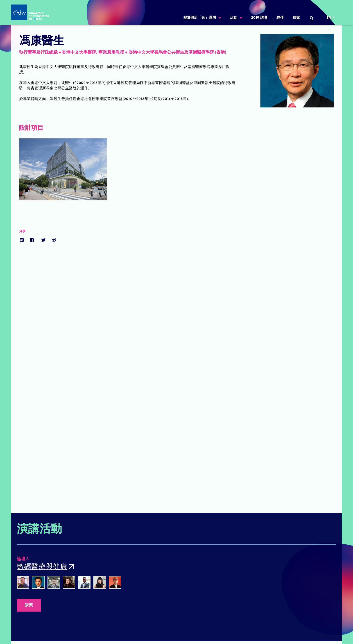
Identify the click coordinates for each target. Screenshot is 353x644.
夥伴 (280, 17)
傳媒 (296, 17)
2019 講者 (259, 17)
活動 (233, 17)
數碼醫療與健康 (42, 567)
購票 (29, 605)
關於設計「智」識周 (200, 17)
